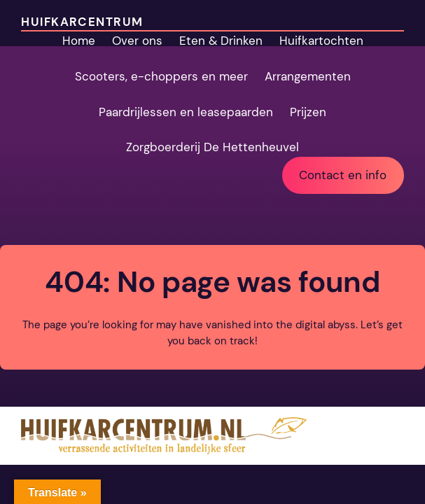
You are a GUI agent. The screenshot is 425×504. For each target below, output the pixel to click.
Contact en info (343, 175)
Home (79, 41)
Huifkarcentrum (82, 22)
